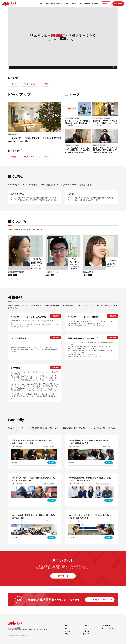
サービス (68, 631)
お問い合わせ (118, 4)
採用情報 (95, 4)
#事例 (46, 84)
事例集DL (106, 4)
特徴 (47, 4)
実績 (67, 4)
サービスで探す (57, 3)
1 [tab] (34, 145)
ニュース (73, 4)
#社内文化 (14, 84)
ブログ (80, 4)
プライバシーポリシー (109, 628)
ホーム (42, 4)
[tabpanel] (34, 122)
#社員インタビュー (31, 84)
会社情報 (87, 4)
